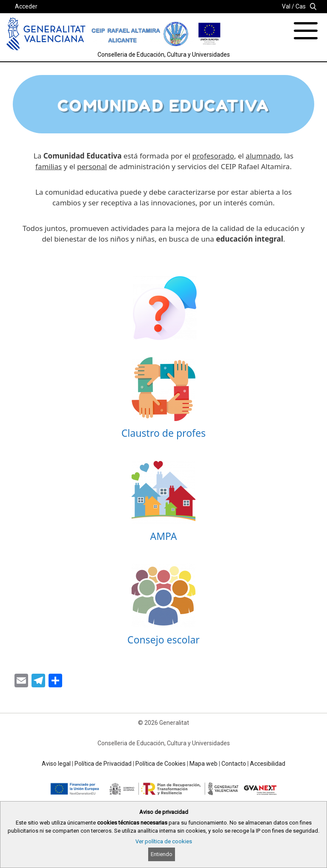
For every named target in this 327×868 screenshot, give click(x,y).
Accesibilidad (268, 764)
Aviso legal (56, 764)
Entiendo (162, 854)
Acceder (26, 6)
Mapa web (204, 764)
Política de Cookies (161, 764)
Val (286, 6)
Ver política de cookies (164, 841)
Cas (301, 6)
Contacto (234, 764)
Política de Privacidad (103, 764)
